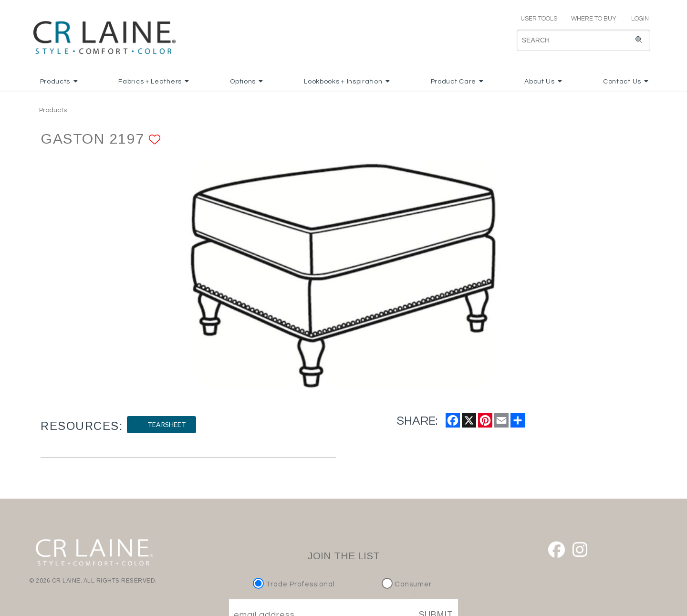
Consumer (407, 584)
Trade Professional (295, 584)
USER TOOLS (535, 19)
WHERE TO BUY (593, 19)
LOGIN (636, 19)
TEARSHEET (161, 424)
